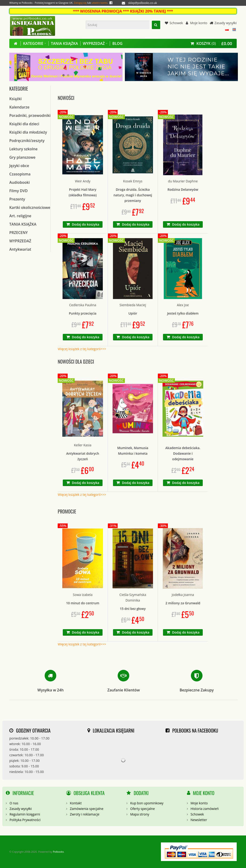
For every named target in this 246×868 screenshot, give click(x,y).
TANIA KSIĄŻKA (23, 224)
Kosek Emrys (133, 181)
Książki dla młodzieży (28, 132)
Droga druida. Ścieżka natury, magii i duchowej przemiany (133, 195)
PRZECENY (18, 233)
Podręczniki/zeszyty (27, 141)
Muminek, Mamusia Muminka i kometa (133, 451)
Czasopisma (20, 174)
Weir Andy (83, 181)
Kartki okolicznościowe (30, 207)
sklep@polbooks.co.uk (143, 3)
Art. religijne (20, 216)
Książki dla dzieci (24, 124)
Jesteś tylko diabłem (183, 313)
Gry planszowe (22, 157)
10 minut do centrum (83, 603)
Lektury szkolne (23, 149)
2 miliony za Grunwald (183, 603)
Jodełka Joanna (183, 595)
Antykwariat (20, 249)
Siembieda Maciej (133, 305)
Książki (15, 99)
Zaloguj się (80, 3)
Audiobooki (20, 182)
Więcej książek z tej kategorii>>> (82, 349)
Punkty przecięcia (83, 313)
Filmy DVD (18, 191)
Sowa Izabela (83, 595)
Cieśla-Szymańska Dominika (133, 597)
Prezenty (17, 199)
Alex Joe (183, 305)
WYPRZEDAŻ (20, 241)
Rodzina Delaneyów (183, 189)
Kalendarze (19, 107)
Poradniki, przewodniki (30, 115)
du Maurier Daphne (183, 181)
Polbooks (58, 852)
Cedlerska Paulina (83, 305)
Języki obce (19, 166)
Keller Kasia (83, 445)
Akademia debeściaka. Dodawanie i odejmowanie (183, 453)
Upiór (133, 313)
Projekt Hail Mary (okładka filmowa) (83, 192)
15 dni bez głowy (133, 609)
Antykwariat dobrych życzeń (83, 456)
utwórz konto (100, 3)
